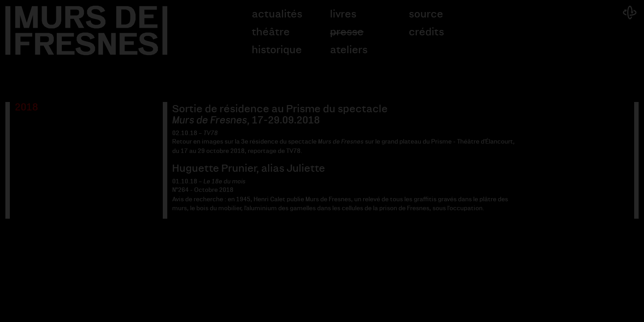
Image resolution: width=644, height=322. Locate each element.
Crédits (426, 32)
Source (426, 14)
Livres (343, 14)
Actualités (277, 14)
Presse (347, 32)
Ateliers (349, 50)
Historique (277, 50)
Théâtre (271, 32)
